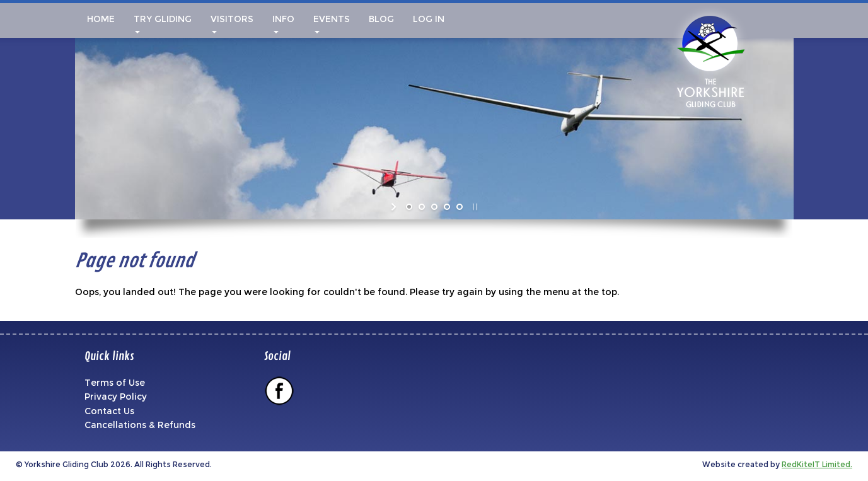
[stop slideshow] (474, 207)
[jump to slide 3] (434, 207)
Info (283, 23)
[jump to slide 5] (460, 207)
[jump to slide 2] (422, 207)
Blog (381, 19)
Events (332, 23)
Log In (429, 19)
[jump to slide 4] (447, 207)
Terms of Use (115, 383)
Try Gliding (163, 23)
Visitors (232, 23)
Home (100, 19)
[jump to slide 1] (409, 207)
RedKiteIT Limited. (817, 464)
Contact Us (109, 411)
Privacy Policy (116, 397)
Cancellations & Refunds (140, 425)
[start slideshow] (395, 207)
